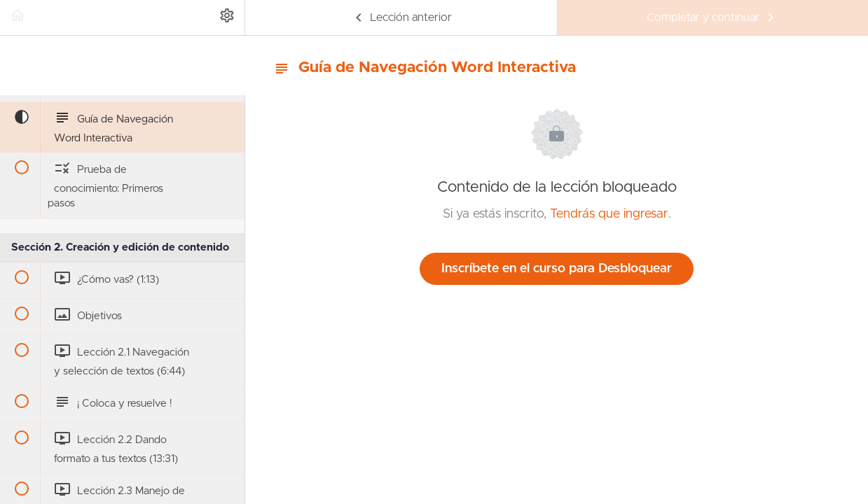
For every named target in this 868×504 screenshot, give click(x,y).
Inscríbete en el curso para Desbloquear (557, 269)
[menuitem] (227, 17)
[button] (18, 17)
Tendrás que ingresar (609, 214)
